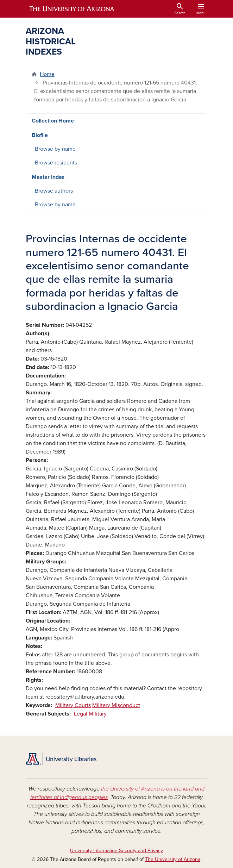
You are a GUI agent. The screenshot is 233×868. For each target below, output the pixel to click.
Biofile (40, 135)
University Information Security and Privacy (116, 851)
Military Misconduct (116, 705)
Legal (81, 714)
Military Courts (73, 705)
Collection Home (53, 121)
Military (98, 714)
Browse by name (55, 149)
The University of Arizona (173, 859)
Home (47, 74)
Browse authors (54, 191)
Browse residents (56, 163)
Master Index (48, 177)
